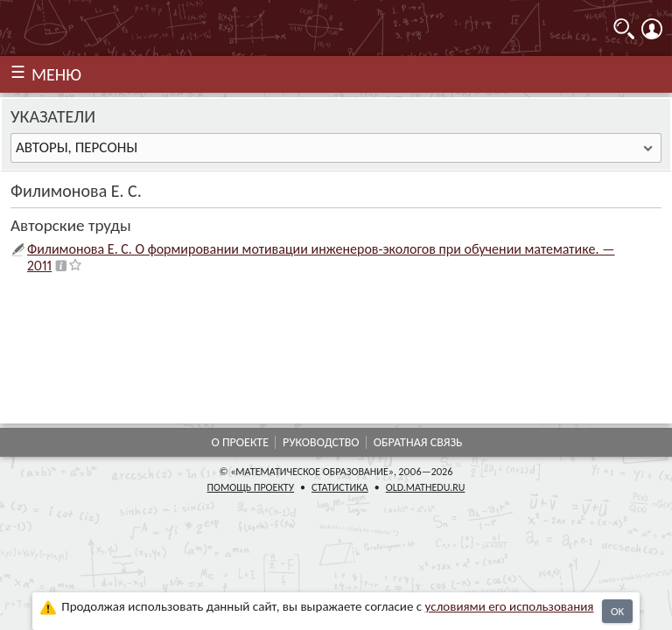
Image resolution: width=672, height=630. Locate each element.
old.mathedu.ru (426, 487)
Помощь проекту (251, 487)
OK (617, 611)
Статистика (340, 487)
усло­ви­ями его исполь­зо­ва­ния (510, 606)
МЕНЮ (56, 74)
